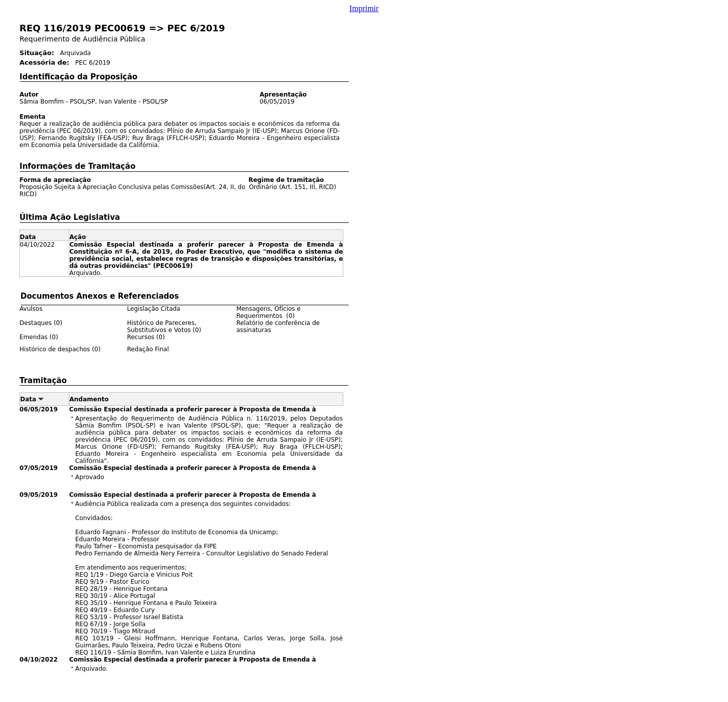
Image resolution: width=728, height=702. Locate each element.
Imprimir (364, 8)
